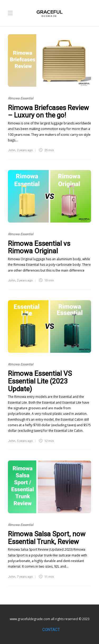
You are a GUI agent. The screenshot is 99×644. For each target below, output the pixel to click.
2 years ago (25, 150)
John (12, 150)
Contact (51, 630)
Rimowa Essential (21, 98)
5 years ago (25, 441)
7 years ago (25, 577)
